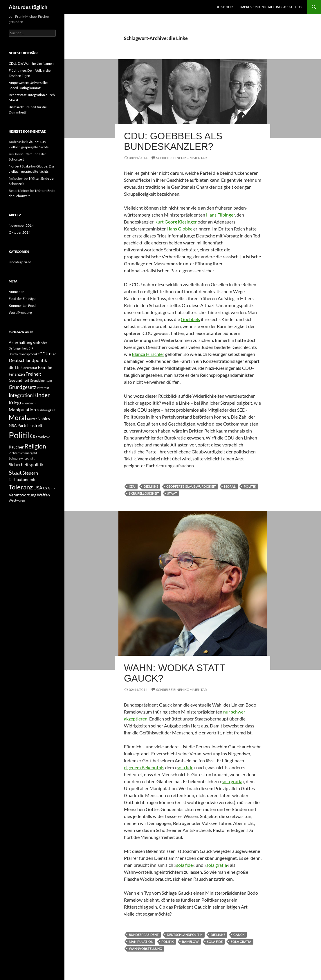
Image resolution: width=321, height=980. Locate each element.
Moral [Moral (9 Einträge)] (18, 418)
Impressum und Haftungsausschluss (272, 7)
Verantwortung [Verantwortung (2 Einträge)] (22, 495)
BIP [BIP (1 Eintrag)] (31, 348)
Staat (172, 493)
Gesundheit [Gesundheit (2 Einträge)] (19, 380)
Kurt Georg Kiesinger (176, 222)
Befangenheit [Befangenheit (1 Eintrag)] (18, 348)
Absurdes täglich (28, 7)
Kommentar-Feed (22, 306)
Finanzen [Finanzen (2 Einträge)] (17, 374)
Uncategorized (20, 262)
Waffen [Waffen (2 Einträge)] (43, 495)
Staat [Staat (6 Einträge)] (15, 472)
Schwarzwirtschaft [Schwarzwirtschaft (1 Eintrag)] (22, 458)
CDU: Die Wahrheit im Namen (31, 63)
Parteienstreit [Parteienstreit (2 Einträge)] (30, 425)
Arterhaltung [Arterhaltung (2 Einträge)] (20, 342)
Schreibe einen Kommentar (182, 158)
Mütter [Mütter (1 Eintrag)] (32, 419)
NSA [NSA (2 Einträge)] (13, 425)
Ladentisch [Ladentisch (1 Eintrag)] (28, 403)
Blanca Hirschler (148, 354)
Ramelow (190, 942)
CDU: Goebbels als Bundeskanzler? (173, 141)
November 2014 (21, 225)
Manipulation (141, 942)
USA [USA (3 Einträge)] (38, 488)
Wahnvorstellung (145, 949)
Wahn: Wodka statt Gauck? (175, 673)
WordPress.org (20, 312)
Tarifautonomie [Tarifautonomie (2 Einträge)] (22, 479)
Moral (230, 486)
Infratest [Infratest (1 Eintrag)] (43, 388)
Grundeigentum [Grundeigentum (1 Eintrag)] (41, 380)
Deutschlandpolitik (185, 935)
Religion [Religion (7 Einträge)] (35, 446)
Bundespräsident (144, 935)
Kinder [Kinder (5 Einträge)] (42, 395)
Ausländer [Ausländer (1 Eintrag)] (40, 343)
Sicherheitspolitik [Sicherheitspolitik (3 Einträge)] (26, 464)
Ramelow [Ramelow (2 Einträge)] (41, 437)
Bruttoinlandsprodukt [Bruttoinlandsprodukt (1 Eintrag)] (24, 354)
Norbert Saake (20, 166)
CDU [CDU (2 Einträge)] (44, 354)
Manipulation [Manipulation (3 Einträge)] (22, 409)
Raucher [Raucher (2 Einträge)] (16, 447)
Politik (250, 486)
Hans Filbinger (220, 215)
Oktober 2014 (20, 232)
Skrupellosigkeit (144, 493)
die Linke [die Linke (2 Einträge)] (17, 367)
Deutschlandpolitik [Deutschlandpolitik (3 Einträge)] (28, 360)
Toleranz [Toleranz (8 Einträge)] (21, 487)
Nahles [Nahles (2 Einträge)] (44, 418)
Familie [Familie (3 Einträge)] (45, 367)
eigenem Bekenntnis (144, 767)
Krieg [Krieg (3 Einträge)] (14, 402)
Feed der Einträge (22, 299)
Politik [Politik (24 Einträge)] (20, 435)
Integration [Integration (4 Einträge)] (21, 395)
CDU (132, 486)
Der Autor (224, 7)
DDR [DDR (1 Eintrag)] (52, 354)
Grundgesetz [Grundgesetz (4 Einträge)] (22, 387)
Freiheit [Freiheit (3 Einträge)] (33, 374)
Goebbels (190, 319)
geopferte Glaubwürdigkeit (191, 486)
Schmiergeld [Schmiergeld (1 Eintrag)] (28, 453)
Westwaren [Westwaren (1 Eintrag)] (17, 500)
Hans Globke (180, 229)
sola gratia (232, 781)
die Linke (151, 486)
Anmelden (17, 292)
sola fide (185, 767)
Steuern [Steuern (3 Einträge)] (30, 473)
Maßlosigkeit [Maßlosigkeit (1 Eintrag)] (46, 410)
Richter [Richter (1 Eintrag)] (14, 453)
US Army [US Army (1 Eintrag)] (49, 488)
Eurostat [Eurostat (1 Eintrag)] (31, 368)
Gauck (239, 935)
